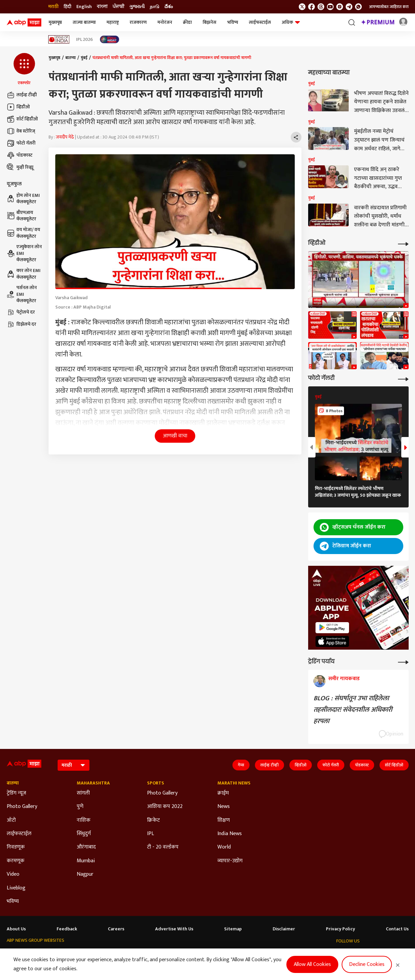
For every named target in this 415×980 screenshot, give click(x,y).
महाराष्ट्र (113, 22)
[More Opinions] (403, 662)
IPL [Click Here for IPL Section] (151, 834)
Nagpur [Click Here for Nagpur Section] (85, 874)
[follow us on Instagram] (340, 7)
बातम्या (71, 58)
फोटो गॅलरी (21, 143)
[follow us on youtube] (330, 7)
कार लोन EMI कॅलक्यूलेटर (24, 274)
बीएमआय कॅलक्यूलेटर (21, 216)
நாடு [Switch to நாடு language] (155, 7)
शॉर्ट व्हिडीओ (22, 119)
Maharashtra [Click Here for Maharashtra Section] (93, 783)
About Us (16, 929)
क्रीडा (187, 22)
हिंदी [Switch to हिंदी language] (67, 7)
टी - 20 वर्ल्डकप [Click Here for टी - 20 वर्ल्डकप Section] (163, 847)
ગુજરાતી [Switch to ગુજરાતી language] (137, 7)
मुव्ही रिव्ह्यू (20, 167)
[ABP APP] (332, 628)
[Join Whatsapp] (358, 7)
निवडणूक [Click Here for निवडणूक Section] (16, 847)
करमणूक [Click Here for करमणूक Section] (16, 861)
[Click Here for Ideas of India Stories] (59, 39)
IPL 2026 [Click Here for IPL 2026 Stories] (84, 40)
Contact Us (397, 929)
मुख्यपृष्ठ (55, 22)
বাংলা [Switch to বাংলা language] (102, 7)
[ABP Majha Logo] (24, 22)
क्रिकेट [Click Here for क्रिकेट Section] (153, 820)
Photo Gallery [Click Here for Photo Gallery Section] (22, 807)
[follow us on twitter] (302, 7)
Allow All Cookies (312, 964)
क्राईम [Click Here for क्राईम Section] (223, 793)
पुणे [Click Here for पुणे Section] (80, 807)
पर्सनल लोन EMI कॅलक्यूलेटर (22, 294)
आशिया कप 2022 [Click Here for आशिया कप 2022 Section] (165, 807)
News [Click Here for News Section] (224, 807)
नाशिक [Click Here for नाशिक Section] (84, 820)
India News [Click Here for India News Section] (230, 834)
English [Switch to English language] (84, 7)
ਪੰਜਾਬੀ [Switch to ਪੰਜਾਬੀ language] (118, 7)
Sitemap (233, 929)
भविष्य (233, 22)
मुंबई (84, 58)
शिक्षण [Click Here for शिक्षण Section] (224, 820)
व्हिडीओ (18, 107)
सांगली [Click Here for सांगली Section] (83, 793)
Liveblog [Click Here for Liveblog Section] (16, 888)
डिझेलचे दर (21, 324)
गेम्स (241, 765)
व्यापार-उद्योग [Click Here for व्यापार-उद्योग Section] (230, 861)
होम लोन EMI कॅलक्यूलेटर (23, 199)
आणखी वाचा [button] (175, 436)
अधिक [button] (291, 22)
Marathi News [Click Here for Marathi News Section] (234, 783)
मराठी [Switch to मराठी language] (53, 7)
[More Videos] (403, 243)
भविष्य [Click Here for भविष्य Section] (13, 902)
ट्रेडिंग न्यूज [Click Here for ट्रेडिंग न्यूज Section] (16, 793)
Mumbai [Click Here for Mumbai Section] (86, 861)
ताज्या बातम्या (84, 22)
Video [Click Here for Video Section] (13, 874)
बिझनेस (210, 22)
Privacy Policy (340, 929)
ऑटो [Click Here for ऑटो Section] (11, 820)
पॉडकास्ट (20, 155)
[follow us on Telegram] (349, 7)
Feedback (67, 929)
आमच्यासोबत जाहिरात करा (389, 7)
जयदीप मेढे (65, 137)
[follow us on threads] (321, 7)
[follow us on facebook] (312, 7)
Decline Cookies (367, 964)
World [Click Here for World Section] (224, 847)
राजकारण (138, 22)
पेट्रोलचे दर (21, 312)
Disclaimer (284, 929)
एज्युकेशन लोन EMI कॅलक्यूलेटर (24, 253)
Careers (116, 929)
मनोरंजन (165, 22)
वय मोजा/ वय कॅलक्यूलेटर (23, 233)
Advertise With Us (174, 929)
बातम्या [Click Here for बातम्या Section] (13, 783)
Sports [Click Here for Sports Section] (156, 783)
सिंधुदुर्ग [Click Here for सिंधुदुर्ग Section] (84, 834)
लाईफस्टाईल (260, 22)
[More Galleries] (403, 378)
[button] (24, 69)
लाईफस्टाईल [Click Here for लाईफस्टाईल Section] (19, 834)
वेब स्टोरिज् (21, 131)
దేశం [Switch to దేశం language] (169, 7)
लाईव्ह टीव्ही (22, 95)
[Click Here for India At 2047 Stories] (110, 39)
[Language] (74, 765)
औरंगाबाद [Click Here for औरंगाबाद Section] (86, 847)
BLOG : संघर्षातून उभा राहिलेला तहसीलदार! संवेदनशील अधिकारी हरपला (353, 710)
